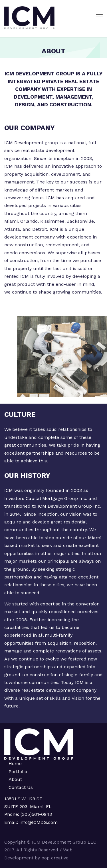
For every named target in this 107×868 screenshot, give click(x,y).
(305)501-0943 (36, 814)
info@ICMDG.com (38, 822)
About (15, 779)
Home (15, 764)
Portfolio (18, 772)
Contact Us (21, 787)
